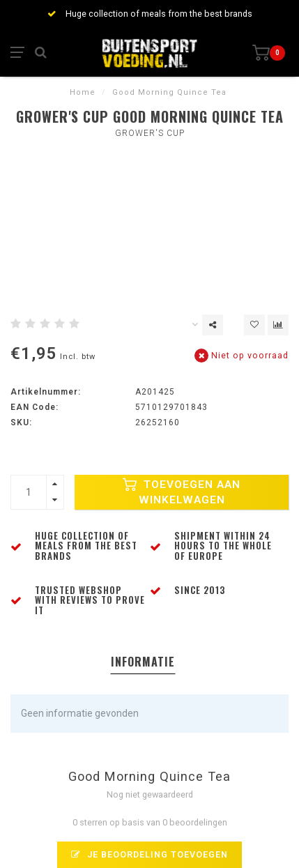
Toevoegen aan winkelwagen (182, 492)
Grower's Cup (150, 133)
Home (83, 92)
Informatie (143, 662)
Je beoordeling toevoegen (149, 854)
